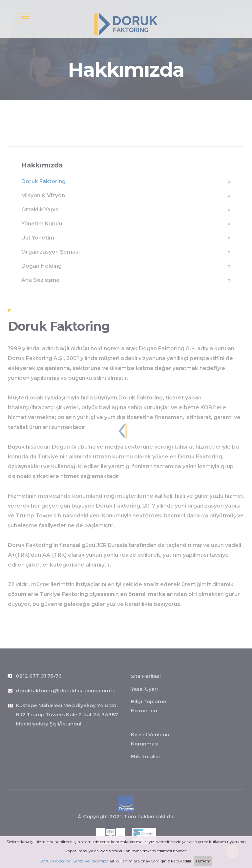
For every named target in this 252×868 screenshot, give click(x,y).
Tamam (203, 861)
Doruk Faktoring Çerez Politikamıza (74, 861)
